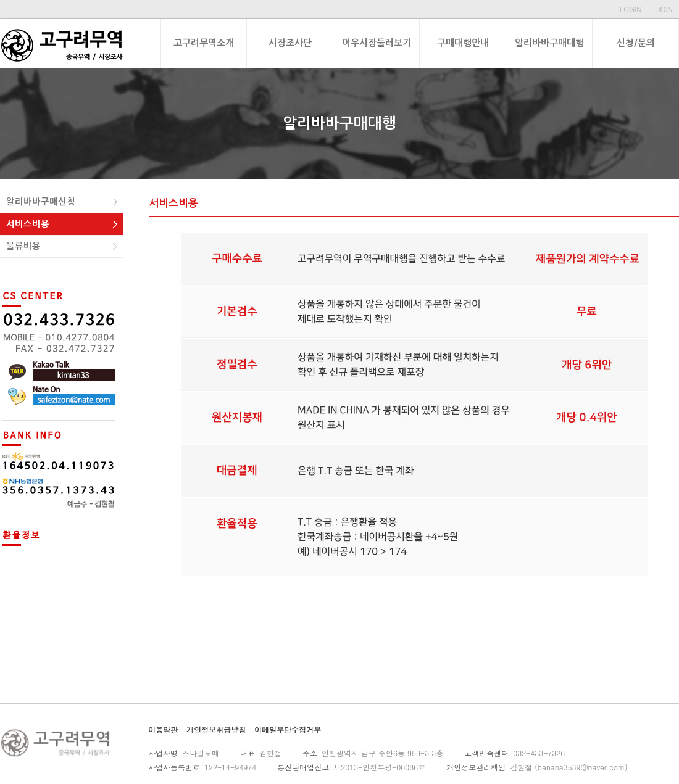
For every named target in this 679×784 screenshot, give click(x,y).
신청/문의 (636, 43)
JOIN (665, 9)
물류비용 (23, 246)
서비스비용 (28, 224)
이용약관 (163, 729)
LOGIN (631, 9)
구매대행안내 (463, 43)
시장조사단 (290, 43)
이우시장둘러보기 (377, 43)
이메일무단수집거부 (288, 729)
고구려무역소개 (204, 43)
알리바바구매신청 (41, 202)
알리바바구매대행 (549, 43)
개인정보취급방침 (216, 729)
